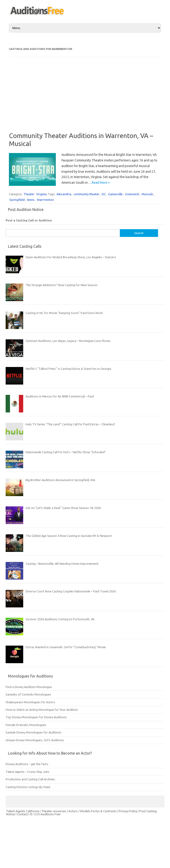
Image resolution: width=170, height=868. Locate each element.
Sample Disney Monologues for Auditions (34, 732)
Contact (23, 814)
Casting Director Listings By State (28, 787)
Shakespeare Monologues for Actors (30, 702)
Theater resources (54, 811)
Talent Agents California (23, 811)
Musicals (147, 194)
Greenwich (132, 194)
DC (104, 194)
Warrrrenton (45, 200)
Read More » (101, 183)
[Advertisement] (41, 98)
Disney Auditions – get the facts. (27, 764)
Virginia (41, 194)
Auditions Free (51, 814)
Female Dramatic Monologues (26, 725)
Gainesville (115, 194)
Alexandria (64, 194)
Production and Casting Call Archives (30, 779)
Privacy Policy (128, 811)
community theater (87, 194)
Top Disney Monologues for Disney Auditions (36, 717)
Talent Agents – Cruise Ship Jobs (28, 772)
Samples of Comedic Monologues (28, 694)
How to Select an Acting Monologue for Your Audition (42, 710)
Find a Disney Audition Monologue (29, 687)
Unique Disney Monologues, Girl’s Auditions (35, 740)
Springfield (17, 200)
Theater (29, 194)
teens (31, 200)
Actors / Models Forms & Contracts (93, 811)
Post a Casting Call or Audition (29, 220)
